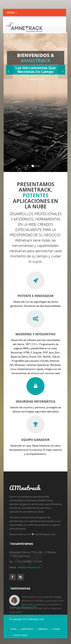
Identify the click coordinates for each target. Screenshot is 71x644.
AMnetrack (27, 629)
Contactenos (20, 635)
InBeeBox (43, 629)
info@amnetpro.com (29, 567)
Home (13, 629)
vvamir (56, 629)
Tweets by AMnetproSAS (23, 607)
